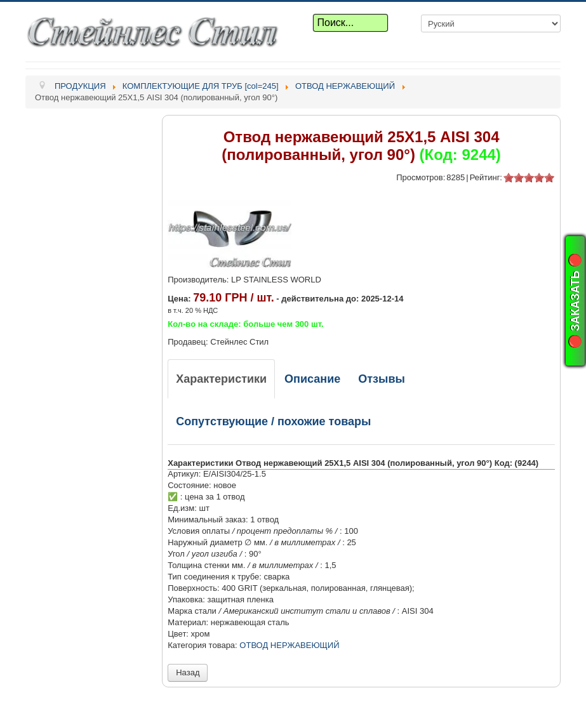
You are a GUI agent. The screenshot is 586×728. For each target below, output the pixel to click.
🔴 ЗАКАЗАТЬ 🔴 (575, 301)
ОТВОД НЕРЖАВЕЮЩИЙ (289, 645)
